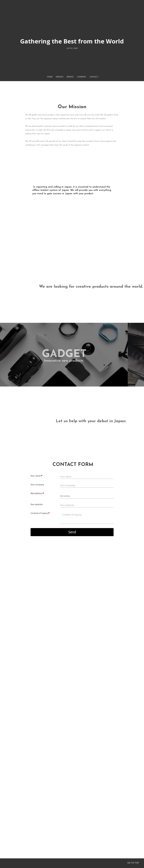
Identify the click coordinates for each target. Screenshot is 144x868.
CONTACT (92, 94)
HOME (50, 58)
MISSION (60, 67)
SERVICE (70, 75)
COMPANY (81, 85)
